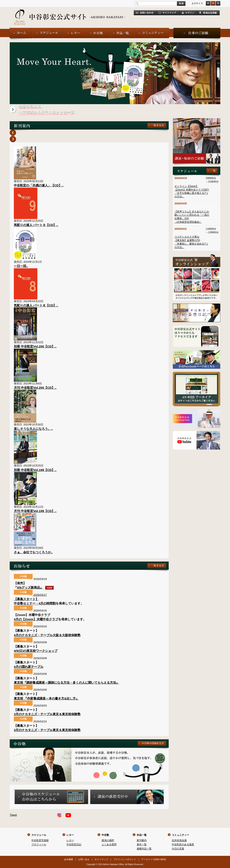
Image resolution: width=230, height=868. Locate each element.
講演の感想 (108, 840)
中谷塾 (105, 835)
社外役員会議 (179, 840)
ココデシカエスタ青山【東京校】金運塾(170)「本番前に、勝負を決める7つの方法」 (191, 242)
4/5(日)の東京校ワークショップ (36, 651)
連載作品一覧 (144, 849)
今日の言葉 (178, 849)
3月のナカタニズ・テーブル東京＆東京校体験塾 (47, 714)
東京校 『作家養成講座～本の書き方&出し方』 (46, 698)
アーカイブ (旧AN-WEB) (154, 859)
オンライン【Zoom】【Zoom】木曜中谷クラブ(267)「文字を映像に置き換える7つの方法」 (192, 191)
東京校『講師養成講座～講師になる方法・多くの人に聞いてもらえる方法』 (66, 683)
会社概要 (69, 859)
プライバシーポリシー (125, 859)
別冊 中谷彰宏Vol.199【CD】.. (35, 470)
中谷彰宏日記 (74, 844)
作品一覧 (142, 835)
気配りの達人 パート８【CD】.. (36, 305)
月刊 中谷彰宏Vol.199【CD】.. (35, 511)
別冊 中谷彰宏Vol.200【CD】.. (35, 346)
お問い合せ (84, 859)
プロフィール (39, 844)
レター (70, 835)
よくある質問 (109, 844)
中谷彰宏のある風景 (183, 844)
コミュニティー (180, 835)
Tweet (13, 815)
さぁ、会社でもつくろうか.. (33, 552)
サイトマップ (101, 859)
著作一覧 (142, 844)
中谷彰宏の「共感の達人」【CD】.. (39, 185)
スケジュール (39, 835)
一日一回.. (21, 266)
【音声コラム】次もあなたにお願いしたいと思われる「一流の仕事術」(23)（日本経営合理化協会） (192, 217)
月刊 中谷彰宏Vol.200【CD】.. (35, 388)
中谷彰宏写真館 (40, 840)
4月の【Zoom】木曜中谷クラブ (36, 619)
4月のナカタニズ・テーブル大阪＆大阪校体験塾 (47, 635)
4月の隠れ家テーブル (29, 667)
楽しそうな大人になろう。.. (33, 429)
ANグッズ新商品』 (35, 587)
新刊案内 (142, 840)
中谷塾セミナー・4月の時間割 (35, 603)
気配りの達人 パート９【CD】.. (36, 225)
